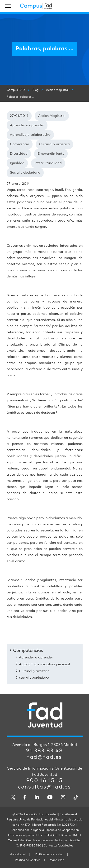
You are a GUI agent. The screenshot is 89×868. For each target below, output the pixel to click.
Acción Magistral (52, 116)
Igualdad (17, 163)
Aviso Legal (18, 855)
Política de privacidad (49, 855)
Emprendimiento (51, 154)
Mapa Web (57, 860)
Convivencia (20, 144)
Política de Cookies (28, 860)
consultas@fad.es (44, 787)
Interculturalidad (48, 163)
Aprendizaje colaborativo (30, 135)
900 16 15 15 (44, 781)
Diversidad (19, 154)
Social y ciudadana (25, 173)
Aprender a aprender (27, 125)
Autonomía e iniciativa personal (44, 664)
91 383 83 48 (44, 751)
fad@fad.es (44, 757)
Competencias (28, 651)
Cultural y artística (54, 144)
